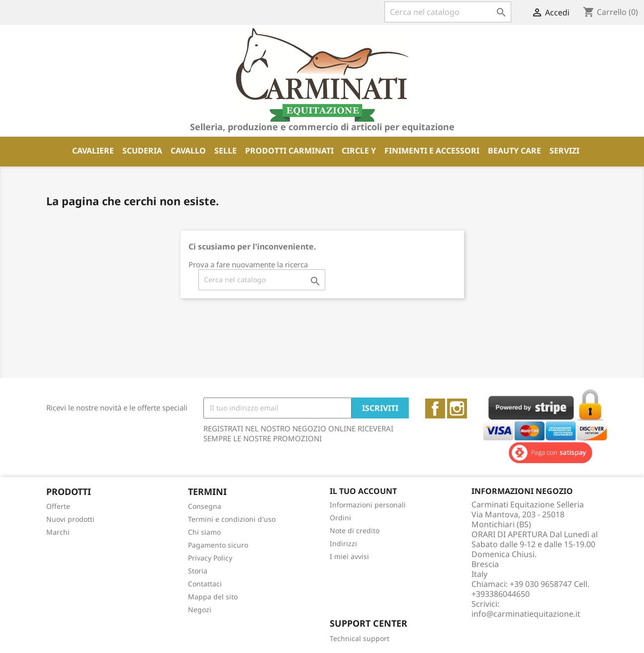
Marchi (58, 532)
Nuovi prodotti (70, 519)
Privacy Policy (210, 558)
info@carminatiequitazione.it (526, 614)
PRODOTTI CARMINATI (289, 151)
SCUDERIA (142, 151)
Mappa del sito (213, 597)
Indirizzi (343, 543)
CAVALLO (188, 151)
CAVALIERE (93, 151)
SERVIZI (564, 151)
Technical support (360, 638)
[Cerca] (448, 12)
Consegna (205, 506)
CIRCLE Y (359, 151)
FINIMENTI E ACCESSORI (432, 151)
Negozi (200, 610)
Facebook (435, 408)
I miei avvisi (349, 556)
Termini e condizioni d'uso (232, 519)
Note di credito (355, 531)
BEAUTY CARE (514, 151)
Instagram (457, 408)
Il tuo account (363, 491)
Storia (198, 571)
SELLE (226, 151)
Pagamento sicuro (218, 545)
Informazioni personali (368, 505)
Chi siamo (204, 532)
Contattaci (205, 584)
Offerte (58, 506)
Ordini (340, 518)
